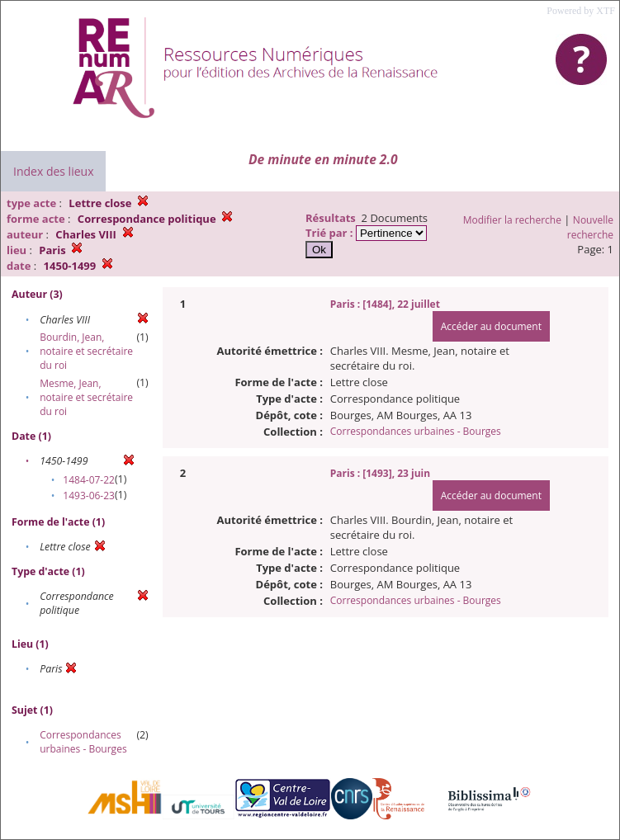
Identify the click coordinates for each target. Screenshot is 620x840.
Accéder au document (491, 326)
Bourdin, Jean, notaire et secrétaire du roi (86, 351)
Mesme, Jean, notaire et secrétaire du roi (86, 397)
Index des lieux (53, 171)
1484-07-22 (89, 480)
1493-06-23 (89, 496)
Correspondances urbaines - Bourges (83, 742)
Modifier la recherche (512, 220)
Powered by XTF (581, 11)
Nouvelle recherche (590, 227)
